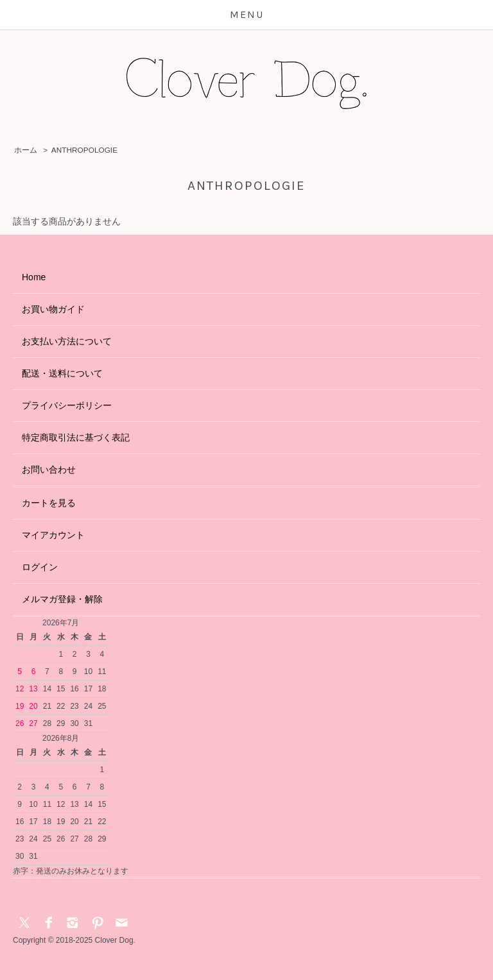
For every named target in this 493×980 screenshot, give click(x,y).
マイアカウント (53, 535)
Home (34, 277)
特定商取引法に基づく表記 (76, 437)
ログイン (40, 567)
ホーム (26, 150)
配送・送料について (62, 373)
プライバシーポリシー (67, 405)
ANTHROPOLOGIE (84, 150)
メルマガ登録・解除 (62, 599)
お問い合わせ (49, 469)
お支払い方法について (67, 341)
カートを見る (49, 503)
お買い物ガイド (53, 309)
